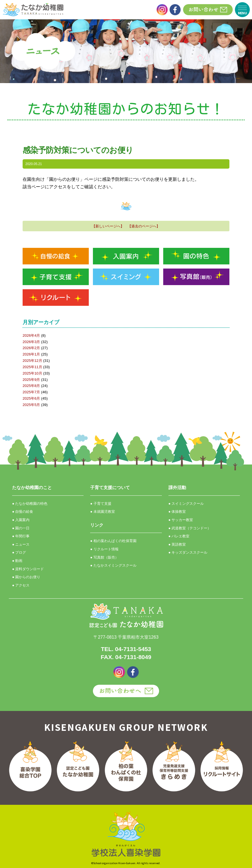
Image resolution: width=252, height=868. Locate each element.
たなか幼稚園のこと (32, 488)
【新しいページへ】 (108, 226)
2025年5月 (31, 405)
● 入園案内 (21, 520)
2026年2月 (31, 348)
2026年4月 (31, 335)
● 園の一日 (21, 528)
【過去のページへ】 (144, 226)
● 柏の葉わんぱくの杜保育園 (113, 541)
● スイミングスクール (186, 504)
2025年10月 (32, 373)
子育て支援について (110, 488)
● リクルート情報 (104, 549)
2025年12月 (32, 361)
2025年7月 (31, 392)
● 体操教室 (177, 512)
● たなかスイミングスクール (113, 565)
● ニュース (21, 544)
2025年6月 (31, 398)
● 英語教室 (177, 544)
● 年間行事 (21, 536)
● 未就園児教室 (102, 512)
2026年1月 (31, 354)
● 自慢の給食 (23, 512)
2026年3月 (31, 342)
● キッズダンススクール (188, 552)
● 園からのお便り (26, 577)
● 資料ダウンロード (28, 569)
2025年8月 (31, 386)
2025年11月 (32, 367)
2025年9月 (31, 380)
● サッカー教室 (181, 520)
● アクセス (21, 585)
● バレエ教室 (179, 536)
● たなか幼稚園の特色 (30, 504)
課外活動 (177, 488)
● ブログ (19, 552)
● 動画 (17, 561)
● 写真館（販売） (104, 557)
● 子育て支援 (101, 504)
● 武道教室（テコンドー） (190, 528)
